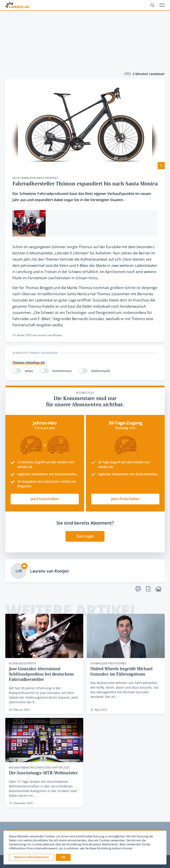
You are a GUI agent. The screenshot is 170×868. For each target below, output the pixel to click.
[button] (63, 857)
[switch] (17, 371)
